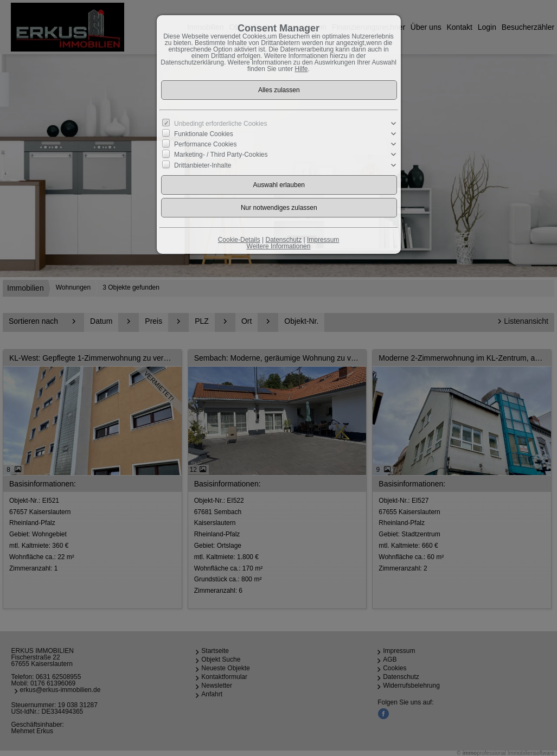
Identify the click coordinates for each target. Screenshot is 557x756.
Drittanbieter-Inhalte (203, 165)
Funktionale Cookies (204, 134)
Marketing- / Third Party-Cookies (221, 155)
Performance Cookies (205, 144)
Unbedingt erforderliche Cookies (220, 124)
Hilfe (302, 69)
